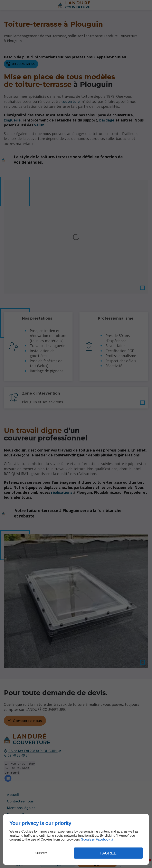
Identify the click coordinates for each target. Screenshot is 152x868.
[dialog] (76, 839)
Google (86, 839)
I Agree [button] (108, 853)
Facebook (103, 839)
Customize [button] (41, 853)
